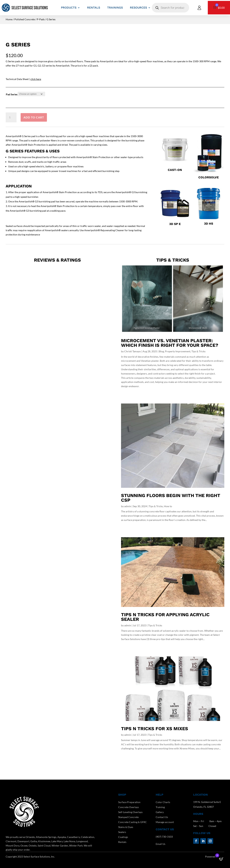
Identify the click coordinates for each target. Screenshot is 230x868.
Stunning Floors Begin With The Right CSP (171, 498)
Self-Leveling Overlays (130, 812)
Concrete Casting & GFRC (133, 822)
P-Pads (41, 19)
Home (9, 19)
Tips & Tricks (198, 351)
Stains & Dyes (126, 827)
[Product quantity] (11, 117)
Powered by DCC (215, 857)
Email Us (161, 844)
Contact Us (162, 817)
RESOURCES (138, 8)
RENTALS (94, 8)
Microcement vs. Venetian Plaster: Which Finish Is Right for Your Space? (170, 343)
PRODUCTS (69, 8)
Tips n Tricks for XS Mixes (155, 729)
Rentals (122, 842)
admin (128, 506)
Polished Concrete (25, 19)
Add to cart (34, 117)
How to (168, 506)
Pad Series (12, 94)
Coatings (123, 837)
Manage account (165, 822)
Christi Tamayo (133, 351)
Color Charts (163, 802)
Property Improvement (178, 351)
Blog (161, 351)
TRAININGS (115, 8)
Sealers (122, 832)
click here (36, 79)
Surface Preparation (129, 802)
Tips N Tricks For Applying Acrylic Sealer (165, 617)
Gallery (160, 812)
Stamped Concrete (128, 817)
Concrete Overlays (129, 807)
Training (160, 807)
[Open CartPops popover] (221, 859)
